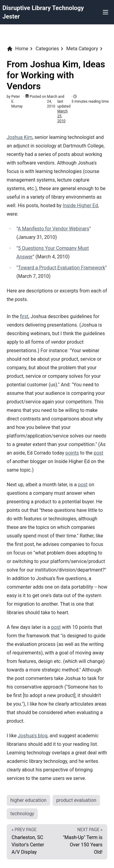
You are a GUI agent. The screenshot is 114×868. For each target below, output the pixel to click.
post (98, 453)
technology (22, 814)
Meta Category (82, 49)
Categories (47, 49)
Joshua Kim (19, 137)
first (24, 316)
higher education (28, 800)
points (72, 453)
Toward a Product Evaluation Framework (62, 268)
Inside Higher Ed (80, 205)
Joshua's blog (33, 736)
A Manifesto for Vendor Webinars (53, 229)
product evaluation (76, 800)
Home (17, 49)
